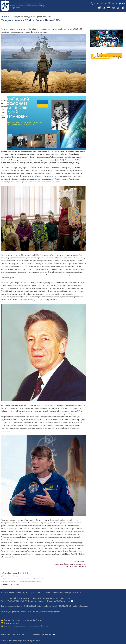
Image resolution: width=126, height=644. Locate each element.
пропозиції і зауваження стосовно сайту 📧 (39, 634)
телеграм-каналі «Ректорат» (38, 626)
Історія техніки (39, 579)
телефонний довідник (80, 606)
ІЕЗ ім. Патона (13, 576)
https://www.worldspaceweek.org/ (44, 176)
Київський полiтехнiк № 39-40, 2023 (15, 573)
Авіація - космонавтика (23, 579)
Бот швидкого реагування (50, 612)
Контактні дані (7, 598)
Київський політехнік (9, 582)
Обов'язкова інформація (22, 598)
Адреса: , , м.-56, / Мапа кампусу (35, 601)
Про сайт (45, 598)
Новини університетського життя (30, 582)
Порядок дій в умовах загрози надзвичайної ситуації (23, 620)
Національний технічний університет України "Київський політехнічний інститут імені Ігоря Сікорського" (28, 6)
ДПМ (3, 576)
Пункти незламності (11, 623)
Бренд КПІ (37, 598)
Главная (4, 17)
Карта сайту (55, 598)
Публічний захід (7, 579)
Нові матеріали (66, 598)
